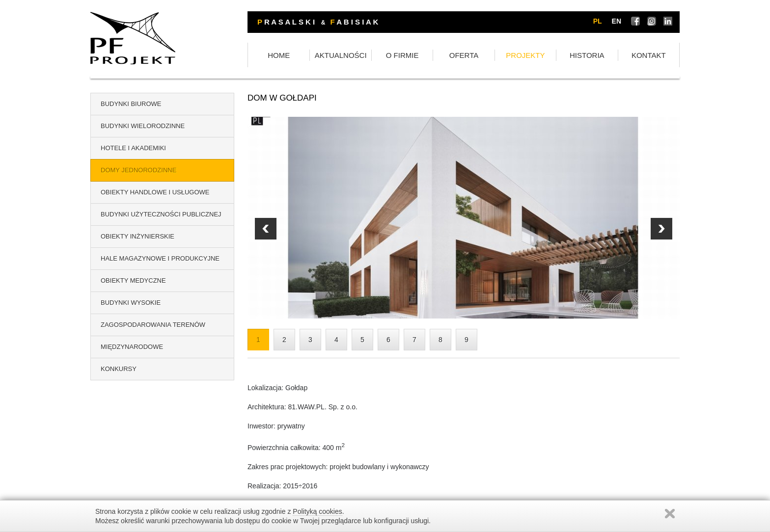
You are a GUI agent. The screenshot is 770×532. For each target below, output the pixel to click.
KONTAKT (649, 55)
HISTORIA (587, 55)
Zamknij (670, 514)
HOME (279, 55)
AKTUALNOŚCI (341, 55)
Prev (661, 229)
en (617, 21)
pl (598, 21)
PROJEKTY (525, 55)
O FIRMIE (402, 55)
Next (266, 229)
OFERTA (464, 55)
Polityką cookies (317, 511)
